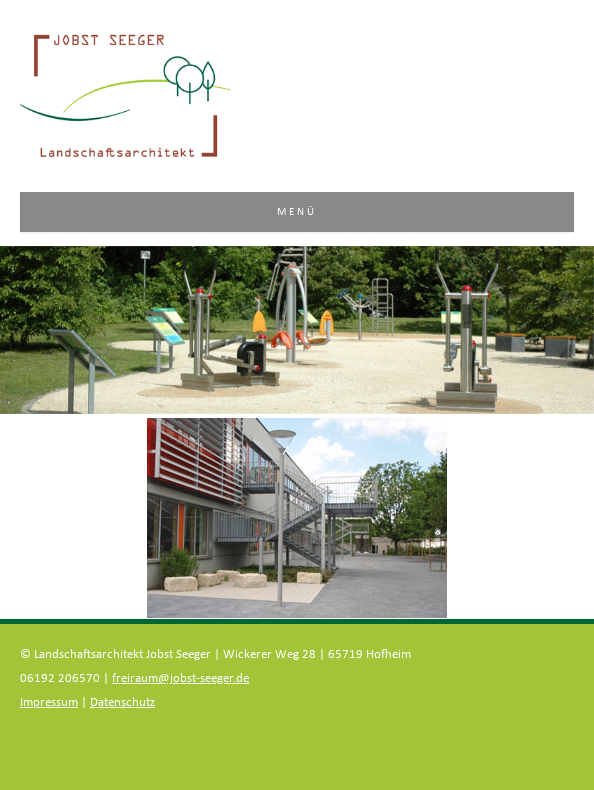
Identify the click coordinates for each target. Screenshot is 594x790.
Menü (297, 211)
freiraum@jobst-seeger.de (180, 678)
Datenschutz (122, 702)
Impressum (49, 702)
